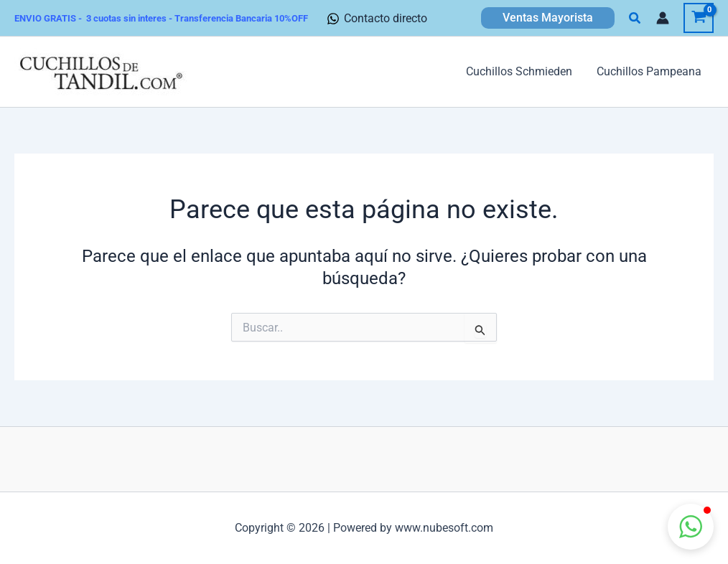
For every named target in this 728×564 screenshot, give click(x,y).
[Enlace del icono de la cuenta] (663, 18)
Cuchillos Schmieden (521, 71)
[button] (548, 18)
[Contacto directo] (377, 19)
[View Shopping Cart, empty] (699, 18)
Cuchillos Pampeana (650, 71)
